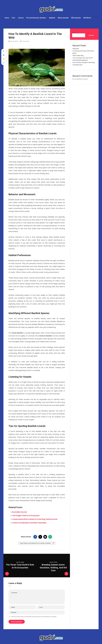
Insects (21, 18)
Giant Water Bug (78, 56)
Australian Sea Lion (19, 512)
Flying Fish (76, 49)
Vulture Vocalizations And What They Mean (29, 523)
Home (7, 18)
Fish (13, 18)
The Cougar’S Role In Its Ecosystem (26, 516)
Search (74, 32)
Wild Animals (76, 18)
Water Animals (63, 18)
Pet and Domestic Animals (36, 18)
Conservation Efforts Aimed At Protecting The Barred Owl (35, 519)
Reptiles (52, 18)
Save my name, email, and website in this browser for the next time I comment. (34, 617)
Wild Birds (87, 18)
